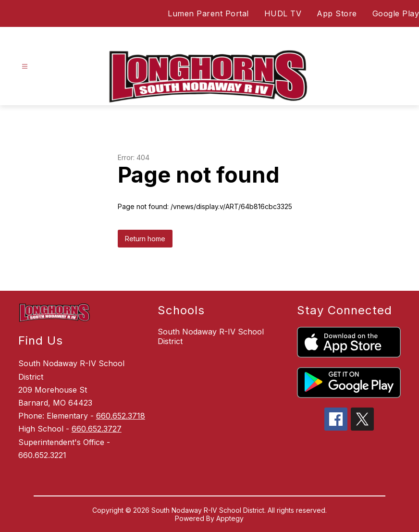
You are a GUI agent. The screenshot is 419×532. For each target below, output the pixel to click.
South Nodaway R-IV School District (211, 336)
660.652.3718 (121, 416)
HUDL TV (283, 13)
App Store (337, 13)
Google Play (396, 13)
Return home (145, 239)
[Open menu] (25, 67)
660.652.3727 (97, 429)
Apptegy (230, 518)
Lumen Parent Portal (208, 13)
